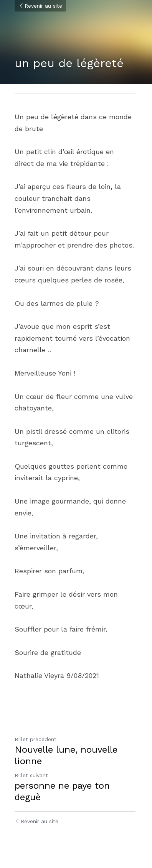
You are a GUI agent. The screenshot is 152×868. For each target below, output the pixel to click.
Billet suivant (31, 775)
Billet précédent (36, 739)
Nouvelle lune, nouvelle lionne (66, 755)
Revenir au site (40, 6)
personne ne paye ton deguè (62, 791)
